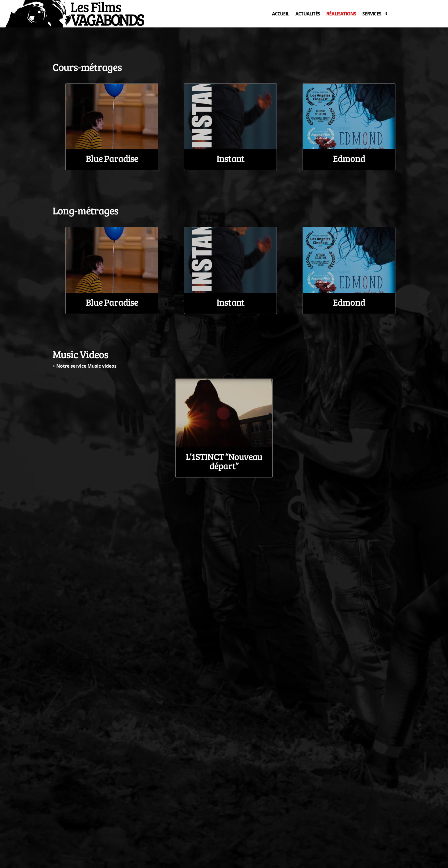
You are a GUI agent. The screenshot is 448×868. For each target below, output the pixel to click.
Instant (230, 158)
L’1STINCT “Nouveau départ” (224, 461)
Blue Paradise (112, 158)
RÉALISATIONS (341, 14)
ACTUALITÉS (308, 14)
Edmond (349, 158)
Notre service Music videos (86, 366)
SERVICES (372, 14)
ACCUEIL (281, 14)
